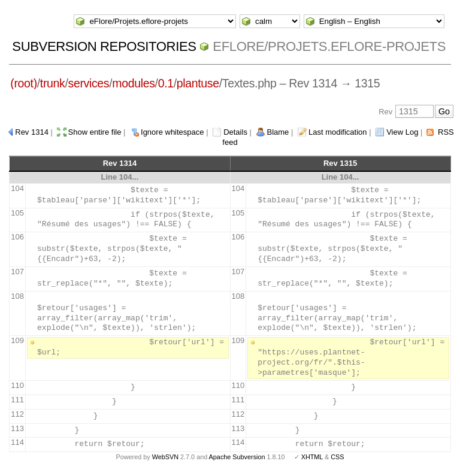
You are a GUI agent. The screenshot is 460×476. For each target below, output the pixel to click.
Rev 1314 (32, 132)
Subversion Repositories (104, 46)
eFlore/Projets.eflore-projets (329, 46)
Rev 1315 (340, 163)
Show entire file (95, 132)
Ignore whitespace (172, 132)
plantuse (198, 83)
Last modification (338, 132)
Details (235, 132)
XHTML (312, 457)
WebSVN (165, 457)
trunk (53, 83)
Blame (278, 132)
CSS (337, 457)
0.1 (166, 83)
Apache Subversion (237, 457)
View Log (402, 132)
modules (133, 83)
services (89, 83)
